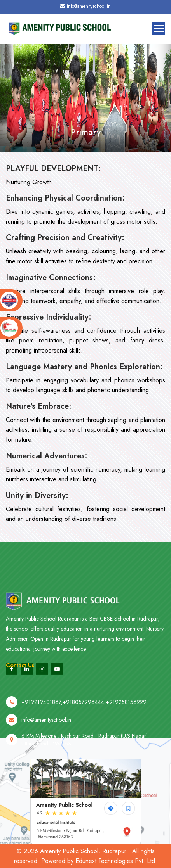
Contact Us (20, 665)
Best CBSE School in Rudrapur (124, 636)
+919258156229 (126, 712)
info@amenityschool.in (85, 6)
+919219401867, (42, 712)
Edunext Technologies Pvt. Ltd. (116, 861)
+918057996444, (84, 712)
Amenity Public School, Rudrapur (83, 851)
